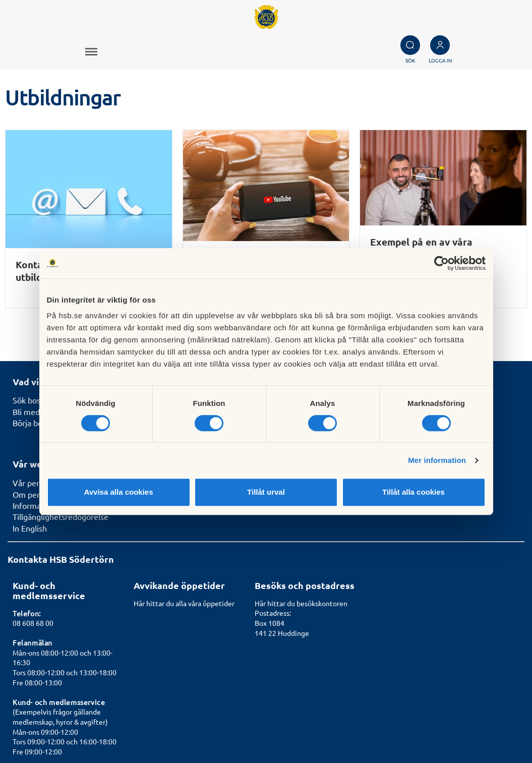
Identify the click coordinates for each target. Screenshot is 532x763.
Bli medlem (33, 317)
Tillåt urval (266, 492)
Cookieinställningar (490, 720)
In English (30, 433)
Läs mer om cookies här (482, 731)
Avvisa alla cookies (118, 492)
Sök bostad (32, 305)
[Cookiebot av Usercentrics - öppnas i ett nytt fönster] (441, 263)
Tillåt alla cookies (413, 492)
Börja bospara (37, 328)
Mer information (437, 460)
